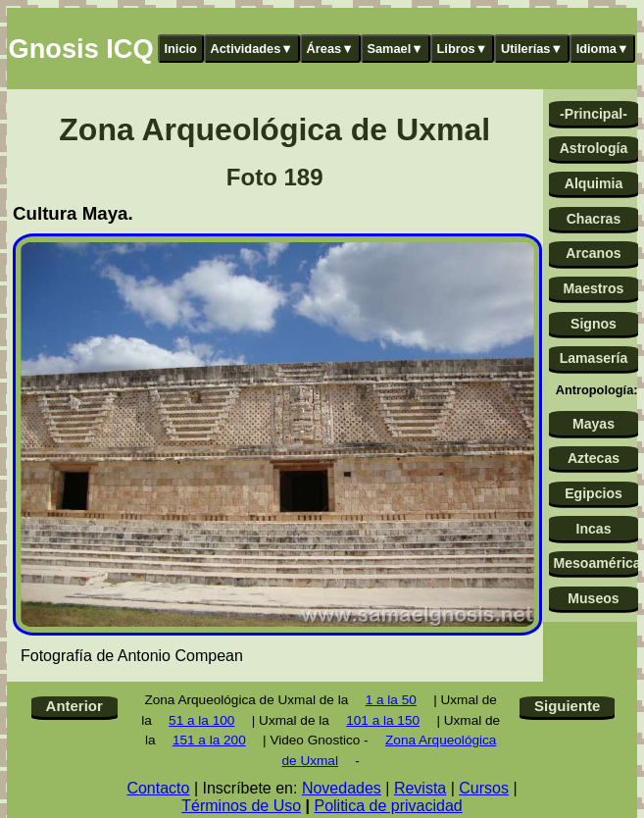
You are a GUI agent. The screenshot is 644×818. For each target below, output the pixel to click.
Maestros (594, 288)
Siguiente (567, 706)
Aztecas (594, 458)
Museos (593, 598)
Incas (593, 529)
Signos (594, 324)
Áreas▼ (330, 49)
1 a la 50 (391, 700)
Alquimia (594, 183)
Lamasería (594, 358)
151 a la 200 (209, 740)
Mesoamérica (595, 563)
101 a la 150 (383, 720)
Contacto (158, 788)
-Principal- (594, 114)
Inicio (181, 49)
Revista (420, 788)
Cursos (484, 788)
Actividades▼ (252, 49)
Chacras (594, 219)
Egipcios (594, 493)
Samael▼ (395, 49)
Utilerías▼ (532, 49)
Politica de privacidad (388, 806)
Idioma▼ (603, 49)
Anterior (74, 706)
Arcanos (593, 253)
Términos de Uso (241, 806)
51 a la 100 (201, 720)
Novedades (342, 788)
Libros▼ (463, 49)
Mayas (594, 424)
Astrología (594, 148)
